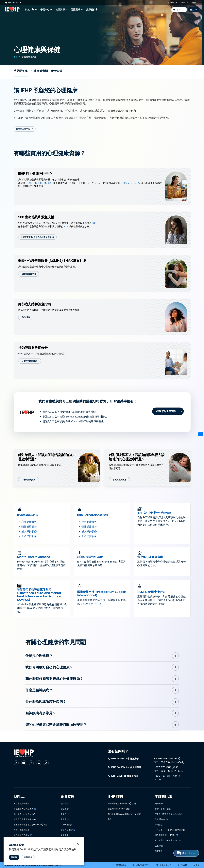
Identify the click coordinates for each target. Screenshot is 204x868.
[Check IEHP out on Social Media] (16, 763)
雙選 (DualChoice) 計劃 (119, 809)
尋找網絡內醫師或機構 (24, 809)
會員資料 (65, 819)
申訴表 (64, 814)
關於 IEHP (159, 803)
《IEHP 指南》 (67, 825)
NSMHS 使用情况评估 (151, 592)
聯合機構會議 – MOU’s (165, 835)
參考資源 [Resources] (57, 71)
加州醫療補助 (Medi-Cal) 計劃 (122, 803)
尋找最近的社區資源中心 (25, 814)
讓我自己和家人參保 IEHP (25, 819)
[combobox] (179, 10)
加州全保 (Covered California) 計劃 (124, 814)
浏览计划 (31, 10)
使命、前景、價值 (163, 809)
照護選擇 (77, 10)
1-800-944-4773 (91, 604)
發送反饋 (65, 809)
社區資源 (62, 10)
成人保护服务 (29, 531)
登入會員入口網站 (22, 835)
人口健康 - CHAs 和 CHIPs (167, 840)
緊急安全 (65, 835)
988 (94, 223)
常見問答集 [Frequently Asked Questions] (21, 71)
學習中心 (47, 10)
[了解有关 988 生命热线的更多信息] (37, 237)
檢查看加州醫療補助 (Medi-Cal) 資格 (31, 825)
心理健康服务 (29, 522)
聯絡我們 (65, 803)
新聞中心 (159, 825)
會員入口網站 (67, 830)
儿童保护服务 (29, 536)
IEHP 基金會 (160, 819)
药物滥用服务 (29, 527)
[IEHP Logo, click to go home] (13, 10)
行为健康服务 (89, 522)
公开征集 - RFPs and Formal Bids (170, 830)
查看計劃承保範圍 (22, 830)
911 (66, 227)
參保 (110, 819)
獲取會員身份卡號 (22, 803)
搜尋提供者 (92, 10)
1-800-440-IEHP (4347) (38, 183)
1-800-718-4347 (130, 183)
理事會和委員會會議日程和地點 (169, 814)
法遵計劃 (159, 846)
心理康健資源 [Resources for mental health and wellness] (39, 71)
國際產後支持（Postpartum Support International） (102, 594)
